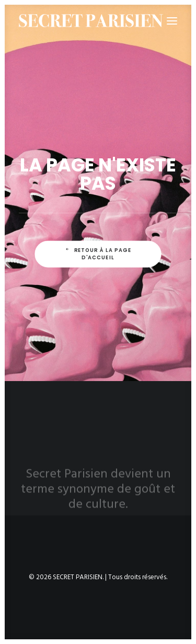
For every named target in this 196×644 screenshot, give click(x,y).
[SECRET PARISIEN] (91, 21)
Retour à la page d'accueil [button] (99, 254)
